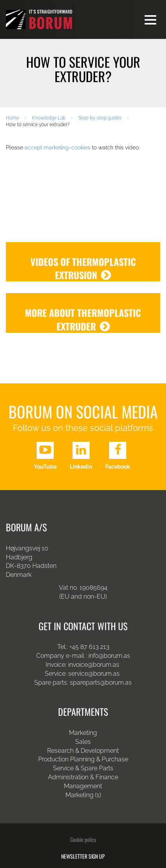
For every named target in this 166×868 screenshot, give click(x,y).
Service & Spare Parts (83, 768)
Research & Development (83, 751)
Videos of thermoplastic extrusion (83, 268)
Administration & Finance (83, 777)
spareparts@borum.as (101, 683)
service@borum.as (95, 674)
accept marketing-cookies (57, 148)
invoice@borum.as (94, 665)
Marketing (83, 733)
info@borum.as (109, 656)
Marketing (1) (83, 795)
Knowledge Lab (49, 118)
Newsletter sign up (83, 856)
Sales (83, 742)
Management (83, 786)
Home (12, 118)
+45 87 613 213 (89, 647)
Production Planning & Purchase (83, 759)
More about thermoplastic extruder (83, 319)
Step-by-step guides (100, 118)
